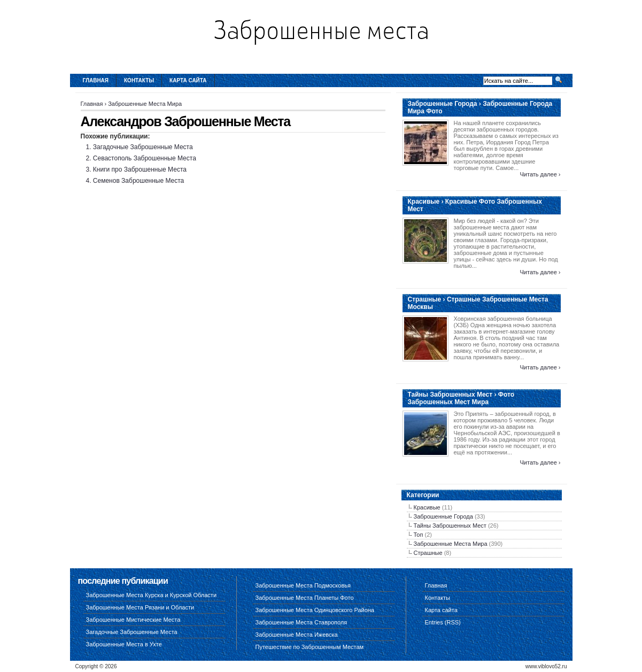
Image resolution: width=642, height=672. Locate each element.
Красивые (427, 507)
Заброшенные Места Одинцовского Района (315, 610)
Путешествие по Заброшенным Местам (310, 647)
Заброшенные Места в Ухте (124, 644)
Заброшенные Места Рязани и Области (140, 607)
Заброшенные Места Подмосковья (303, 585)
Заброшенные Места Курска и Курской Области (152, 595)
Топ (419, 535)
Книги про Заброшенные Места (140, 169)
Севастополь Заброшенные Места (145, 158)
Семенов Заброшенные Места (138, 181)
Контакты (139, 80)
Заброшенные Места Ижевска (297, 635)
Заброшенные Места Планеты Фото (305, 598)
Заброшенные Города (443, 516)
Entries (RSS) (443, 622)
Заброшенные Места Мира (145, 104)
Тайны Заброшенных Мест (450, 526)
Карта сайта (188, 80)
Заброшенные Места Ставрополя (301, 622)
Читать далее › (540, 174)
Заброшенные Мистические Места (133, 620)
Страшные (428, 553)
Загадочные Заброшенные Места (143, 147)
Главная (96, 80)
